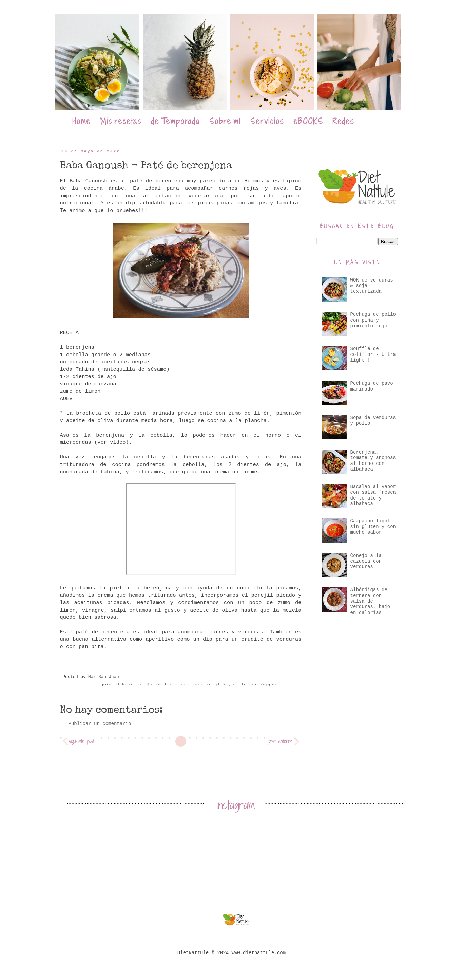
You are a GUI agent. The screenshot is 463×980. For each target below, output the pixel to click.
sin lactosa (245, 684)
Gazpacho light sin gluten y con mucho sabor (373, 527)
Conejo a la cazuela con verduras (366, 561)
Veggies (269, 684)
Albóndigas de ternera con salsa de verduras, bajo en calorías (370, 601)
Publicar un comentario (100, 724)
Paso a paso (189, 684)
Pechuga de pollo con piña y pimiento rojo (373, 320)
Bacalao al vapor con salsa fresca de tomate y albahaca (373, 495)
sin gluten (218, 684)
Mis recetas (159, 684)
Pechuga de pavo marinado (372, 386)
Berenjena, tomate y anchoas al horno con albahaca (373, 461)
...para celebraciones (120, 684)
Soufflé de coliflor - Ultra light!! (373, 355)
